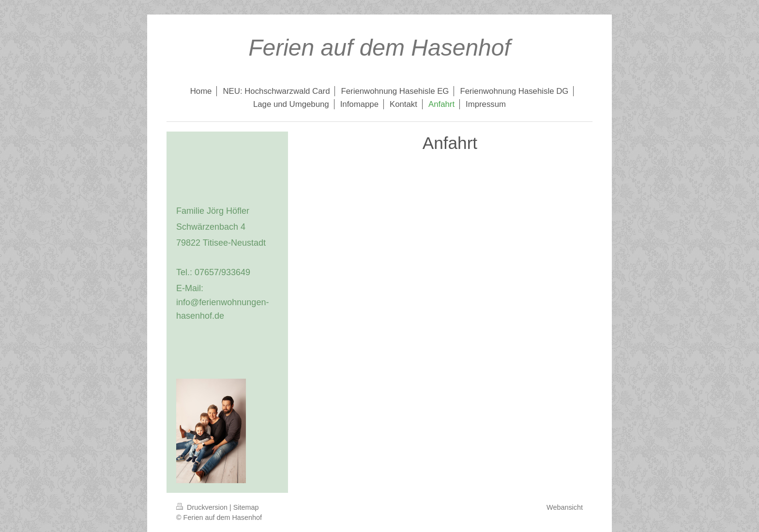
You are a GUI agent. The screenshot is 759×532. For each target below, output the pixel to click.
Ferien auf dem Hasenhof (379, 48)
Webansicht (565, 507)
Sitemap (246, 507)
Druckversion (203, 507)
